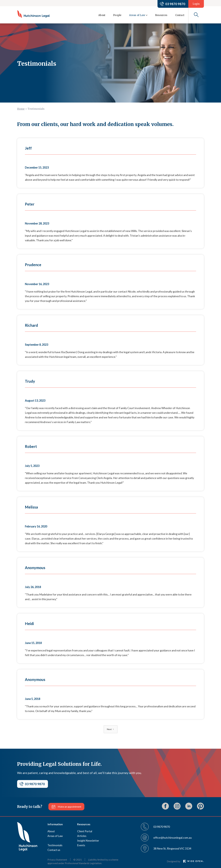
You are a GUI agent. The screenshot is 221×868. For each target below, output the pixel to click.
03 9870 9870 (175, 4)
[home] (33, 14)
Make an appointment (69, 807)
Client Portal (85, 831)
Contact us (54, 850)
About (102, 15)
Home (21, 109)
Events (81, 845)
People (117, 15)
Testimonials (55, 845)
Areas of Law (55, 836)
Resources (161, 15)
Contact (180, 15)
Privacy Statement (57, 860)
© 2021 (78, 860)
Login (196, 4)
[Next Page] (111, 729)
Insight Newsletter (88, 841)
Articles (82, 836)
